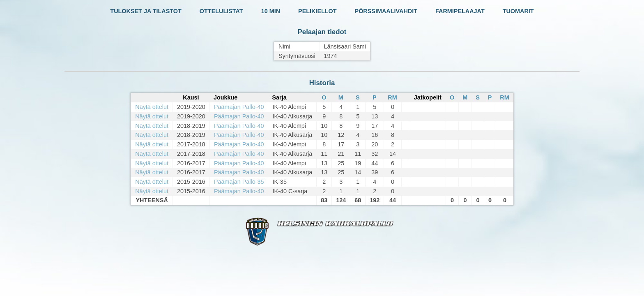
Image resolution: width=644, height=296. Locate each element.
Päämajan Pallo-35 (239, 182)
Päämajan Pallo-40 (239, 107)
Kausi (191, 97)
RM (392, 97)
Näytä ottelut (152, 107)
